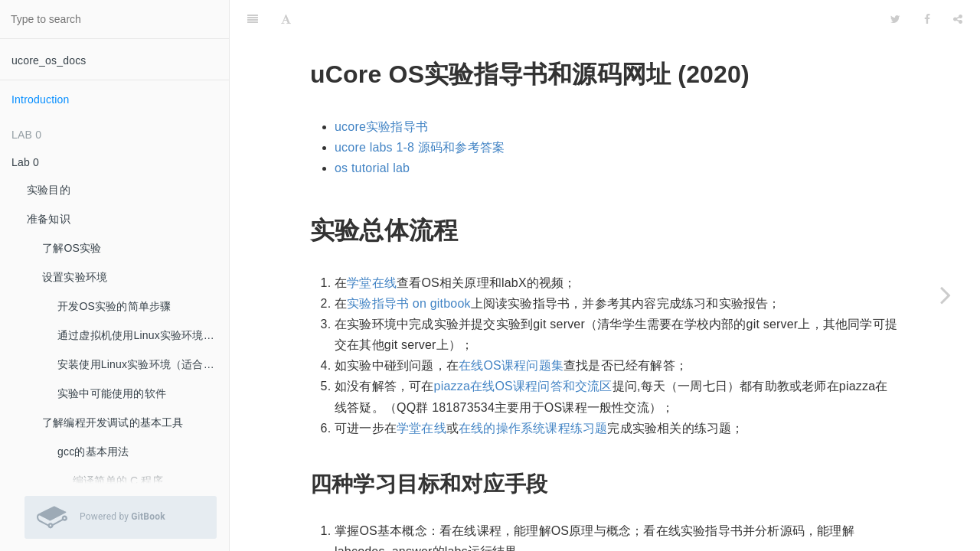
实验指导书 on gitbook (408, 265)
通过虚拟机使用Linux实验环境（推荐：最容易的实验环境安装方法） (143, 335)
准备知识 (49, 219)
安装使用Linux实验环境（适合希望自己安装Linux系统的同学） (143, 364)
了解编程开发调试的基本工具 (113, 422)
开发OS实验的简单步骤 (114, 306)
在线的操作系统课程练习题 (533, 390)
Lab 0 (25, 162)
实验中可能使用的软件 (112, 393)
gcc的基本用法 (93, 452)
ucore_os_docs (49, 60)
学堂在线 (372, 245)
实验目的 (49, 190)
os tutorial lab (372, 130)
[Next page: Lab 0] (946, 295)
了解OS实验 (72, 248)
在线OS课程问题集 (511, 327)
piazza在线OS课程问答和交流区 (523, 348)
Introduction (41, 99)
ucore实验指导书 (381, 88)
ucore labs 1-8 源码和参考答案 (420, 109)
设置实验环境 (75, 277)
